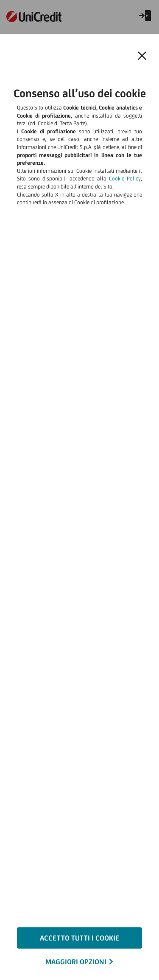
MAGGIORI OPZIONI (76, 962)
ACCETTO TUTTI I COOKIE (79, 938)
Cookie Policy (125, 179)
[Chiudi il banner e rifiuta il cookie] (142, 56)
